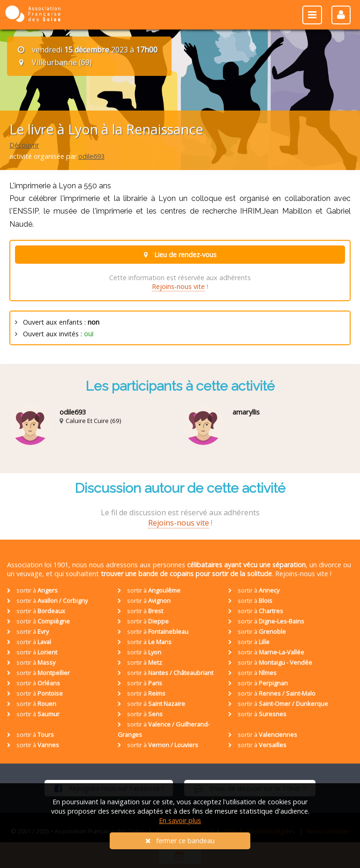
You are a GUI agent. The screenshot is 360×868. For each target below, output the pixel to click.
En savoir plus (180, 820)
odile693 (91, 156)
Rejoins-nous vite (178, 286)
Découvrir (24, 145)
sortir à (32, 590)
